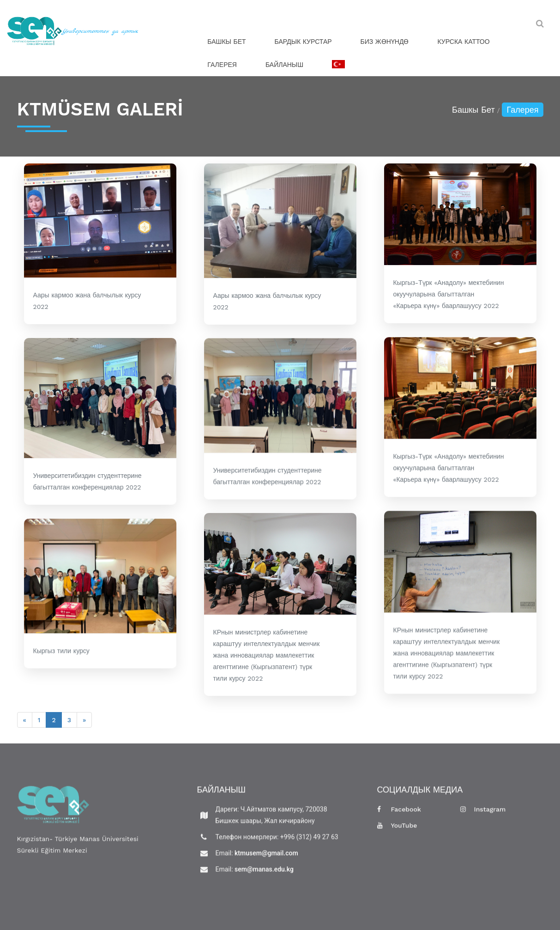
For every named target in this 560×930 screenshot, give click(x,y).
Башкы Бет (226, 42)
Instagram (483, 815)
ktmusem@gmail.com (266, 858)
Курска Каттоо (463, 42)
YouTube (397, 831)
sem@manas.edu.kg (263, 875)
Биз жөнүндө (385, 42)
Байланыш (284, 65)
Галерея (222, 65)
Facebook (399, 815)
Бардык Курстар (303, 42)
